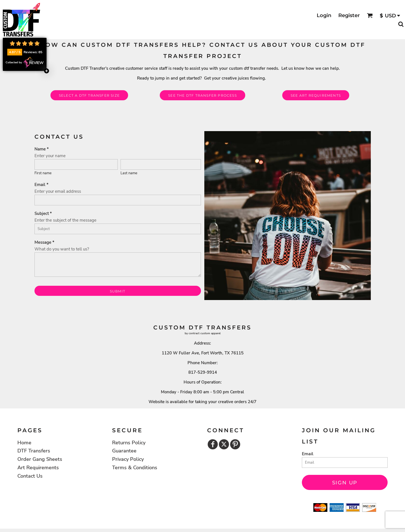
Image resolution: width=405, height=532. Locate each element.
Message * (44, 242)
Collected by (25, 62)
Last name (129, 173)
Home (24, 443)
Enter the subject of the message (65, 220)
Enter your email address (58, 191)
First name (43, 173)
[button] (370, 16)
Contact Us (30, 476)
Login (324, 15)
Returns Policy (129, 443)
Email (308, 454)
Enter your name (50, 156)
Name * (42, 149)
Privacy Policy (128, 459)
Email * (41, 185)
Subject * (43, 213)
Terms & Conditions (135, 468)
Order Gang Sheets (40, 459)
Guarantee (124, 451)
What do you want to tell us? (62, 249)
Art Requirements (38, 468)
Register (349, 15)
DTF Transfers (34, 451)
